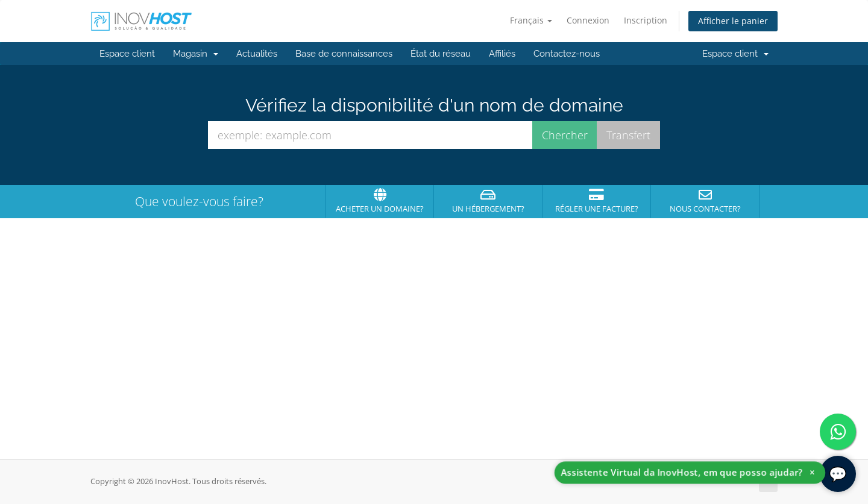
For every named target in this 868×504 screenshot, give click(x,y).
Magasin (196, 54)
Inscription (646, 20)
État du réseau (441, 54)
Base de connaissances (344, 54)
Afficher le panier (733, 21)
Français (531, 20)
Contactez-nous (567, 54)
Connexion (588, 20)
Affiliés (502, 54)
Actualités (257, 54)
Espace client (127, 54)
